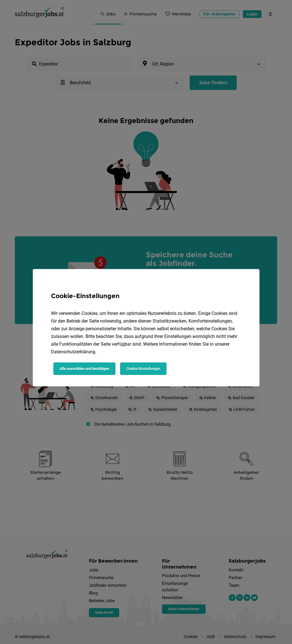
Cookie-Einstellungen (143, 369)
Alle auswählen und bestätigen (84, 369)
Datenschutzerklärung (73, 352)
